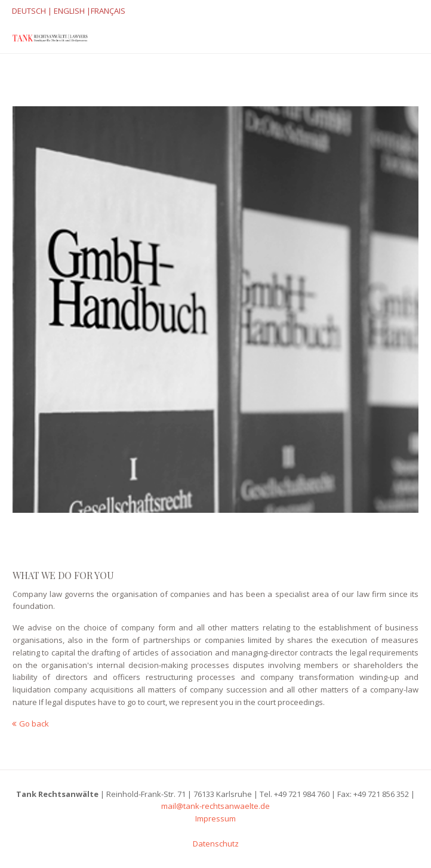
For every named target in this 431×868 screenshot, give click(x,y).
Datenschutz (216, 844)
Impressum (215, 818)
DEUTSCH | (32, 11)
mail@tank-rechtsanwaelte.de (215, 806)
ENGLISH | (71, 11)
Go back (34, 724)
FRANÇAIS (108, 11)
